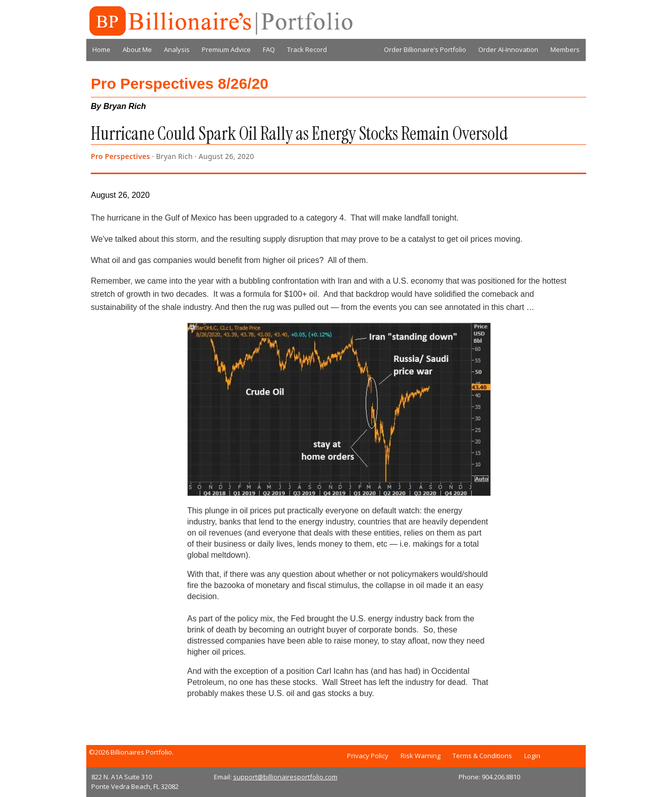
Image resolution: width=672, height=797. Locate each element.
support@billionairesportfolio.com (285, 777)
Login (532, 756)
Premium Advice (226, 49)
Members (565, 49)
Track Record (307, 49)
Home (101, 49)
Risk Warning (421, 756)
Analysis (177, 49)
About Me (137, 49)
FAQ (269, 49)
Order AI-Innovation (508, 49)
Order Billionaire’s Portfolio (425, 49)
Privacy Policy (368, 756)
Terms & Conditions (482, 756)
